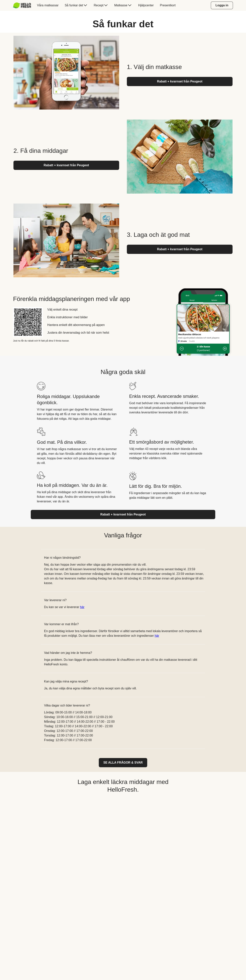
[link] (123, 763)
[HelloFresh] (22, 5)
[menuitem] (24, 5)
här (82, 607)
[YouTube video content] (123, 844)
